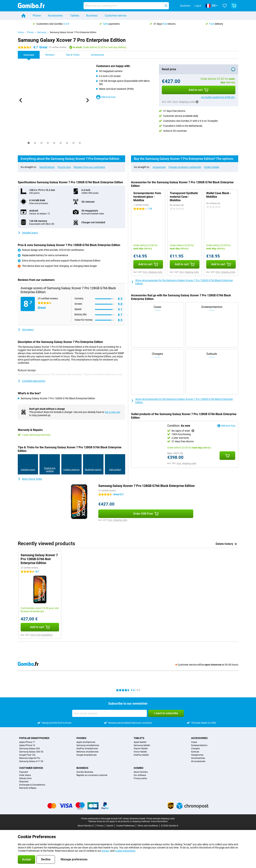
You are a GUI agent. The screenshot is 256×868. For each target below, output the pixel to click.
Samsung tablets (142, 745)
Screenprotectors (199, 745)
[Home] (23, 16)
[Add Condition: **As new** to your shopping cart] (227, 456)
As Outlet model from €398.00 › (218, 97)
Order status (25, 775)
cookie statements (125, 851)
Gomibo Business (85, 772)
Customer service (115, 16)
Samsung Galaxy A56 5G (31, 752)
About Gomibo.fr (86, 826)
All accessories (198, 761)
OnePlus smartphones (87, 749)
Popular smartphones (34, 738)
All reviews (26, 330)
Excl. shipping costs (153, 272)
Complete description (32, 381)
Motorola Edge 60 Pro (30, 758)
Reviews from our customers (89, 167)
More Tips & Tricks (30, 479)
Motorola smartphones (87, 752)
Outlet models (212, 167)
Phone (37, 16)
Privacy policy (140, 778)
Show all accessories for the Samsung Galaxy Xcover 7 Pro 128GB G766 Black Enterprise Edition (182, 282)
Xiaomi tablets (141, 749)
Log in (198, 6)
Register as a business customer (92, 775)
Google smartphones (86, 755)
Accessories (55, 16)
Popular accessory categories (185, 167)
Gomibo (139, 768)
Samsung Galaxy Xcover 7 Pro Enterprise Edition (73, 32)
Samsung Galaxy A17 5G (31, 761)
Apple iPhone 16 (27, 745)
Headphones (197, 755)
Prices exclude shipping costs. (161, 819)
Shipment (24, 782)
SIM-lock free (106, 97)
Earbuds (195, 752)
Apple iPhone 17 (27, 742)
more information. (159, 821)
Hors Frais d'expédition (42, 635)
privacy (106, 851)
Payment (24, 772)
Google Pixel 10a (27, 755)
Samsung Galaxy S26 (30, 749)
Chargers (195, 749)
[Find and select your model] (126, 6)
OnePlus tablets (141, 755)
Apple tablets (140, 742)
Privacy (100, 826)
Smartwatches (198, 758)
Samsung (42, 32)
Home (21, 32)
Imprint (110, 826)
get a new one (113, 412)
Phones (81, 738)
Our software (140, 775)
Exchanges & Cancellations (32, 785)
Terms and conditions (148, 826)
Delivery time (25, 778)
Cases (194, 742)
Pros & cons (64, 167)
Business (92, 16)
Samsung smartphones (88, 745)
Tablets (74, 16)
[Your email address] (110, 713)
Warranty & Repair (28, 788)
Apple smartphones (86, 742)
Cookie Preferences (125, 826)
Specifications (47, 167)
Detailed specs (28, 233)
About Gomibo (141, 772)
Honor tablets (140, 752)
